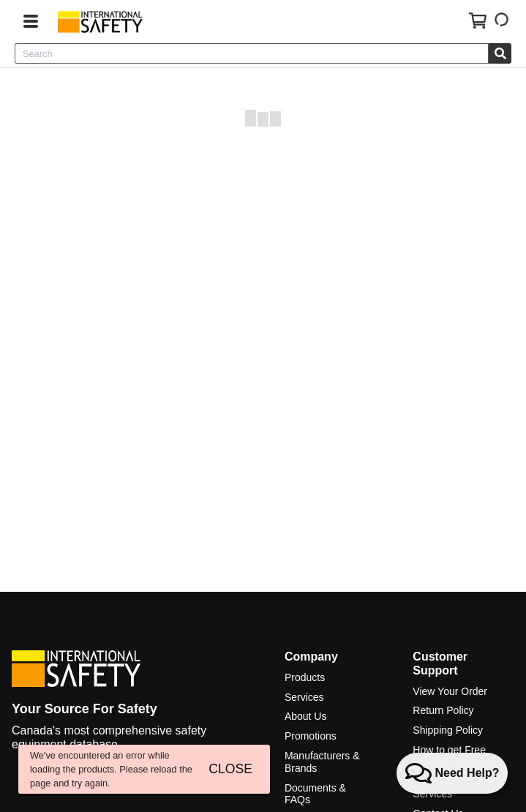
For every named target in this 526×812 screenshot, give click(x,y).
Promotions (311, 736)
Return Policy (443, 710)
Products (305, 677)
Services (304, 697)
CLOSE (230, 769)
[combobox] (252, 53)
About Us (306, 716)
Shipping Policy (448, 730)
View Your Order (450, 691)
